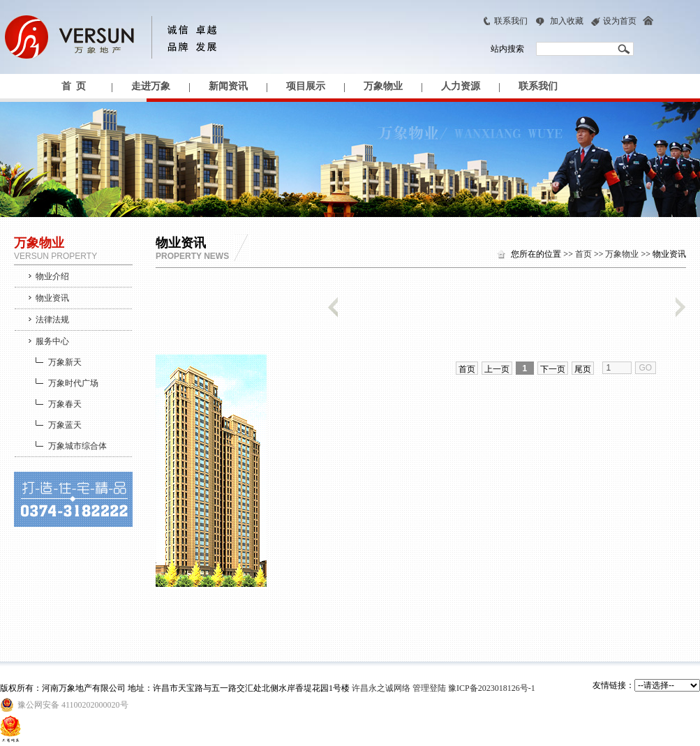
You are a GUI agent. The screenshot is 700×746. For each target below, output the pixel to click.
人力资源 (461, 86)
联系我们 (511, 21)
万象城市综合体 (77, 446)
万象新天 (65, 362)
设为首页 (620, 21)
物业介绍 (52, 276)
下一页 (553, 369)
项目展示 (306, 86)
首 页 (74, 86)
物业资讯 (52, 298)
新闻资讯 (228, 86)
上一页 (497, 369)
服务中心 (52, 341)
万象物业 (383, 86)
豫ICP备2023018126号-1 (492, 688)
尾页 (583, 369)
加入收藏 (567, 21)
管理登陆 (429, 688)
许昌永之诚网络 (381, 688)
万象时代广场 (73, 383)
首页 (583, 254)
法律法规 (52, 320)
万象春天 (65, 404)
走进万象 (151, 86)
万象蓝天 (65, 425)
